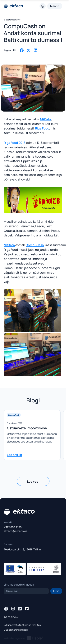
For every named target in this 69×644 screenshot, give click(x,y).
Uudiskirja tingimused (16, 630)
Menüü (55, 6)
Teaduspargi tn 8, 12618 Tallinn (22, 549)
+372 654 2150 (13, 527)
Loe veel (33, 481)
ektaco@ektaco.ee (16, 531)
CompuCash (35, 245)
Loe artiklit (15, 455)
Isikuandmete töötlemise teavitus (22, 625)
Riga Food (42, 128)
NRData (46, 119)
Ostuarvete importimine (27, 428)
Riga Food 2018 (15, 143)
